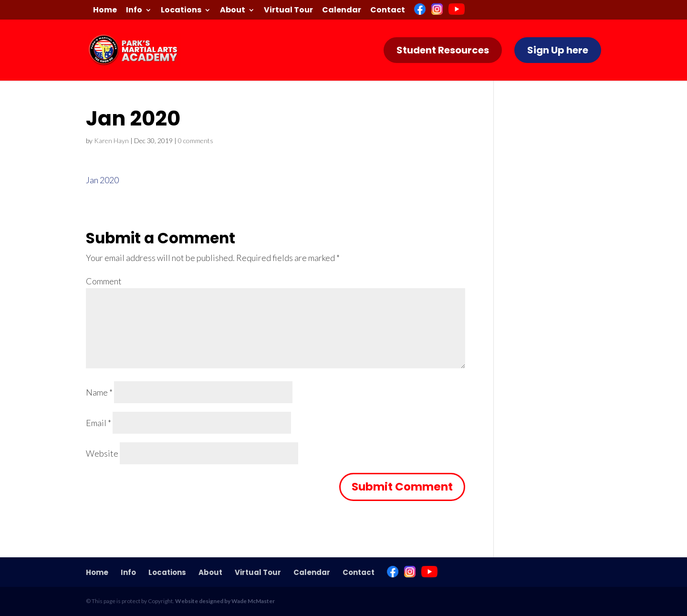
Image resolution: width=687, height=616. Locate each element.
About (233, 11)
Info (134, 11)
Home (105, 11)
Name (99, 392)
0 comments (196, 141)
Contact (388, 11)
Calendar (342, 11)
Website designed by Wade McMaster (225, 601)
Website (102, 453)
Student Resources (443, 50)
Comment (104, 281)
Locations (181, 11)
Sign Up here (558, 50)
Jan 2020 (102, 180)
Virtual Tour (288, 11)
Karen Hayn (111, 141)
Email (99, 423)
